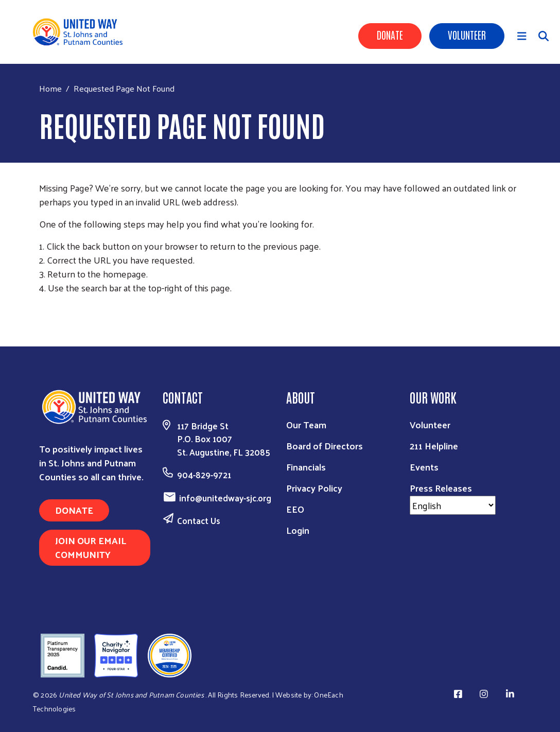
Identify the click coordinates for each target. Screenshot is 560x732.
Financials (306, 467)
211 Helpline (434, 446)
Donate (390, 34)
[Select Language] (453, 505)
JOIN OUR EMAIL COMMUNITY (91, 547)
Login (298, 530)
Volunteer (467, 34)
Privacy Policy (314, 488)
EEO (295, 509)
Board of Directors (325, 446)
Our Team (306, 424)
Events (424, 467)
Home (50, 88)
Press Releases (441, 488)
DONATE (74, 510)
